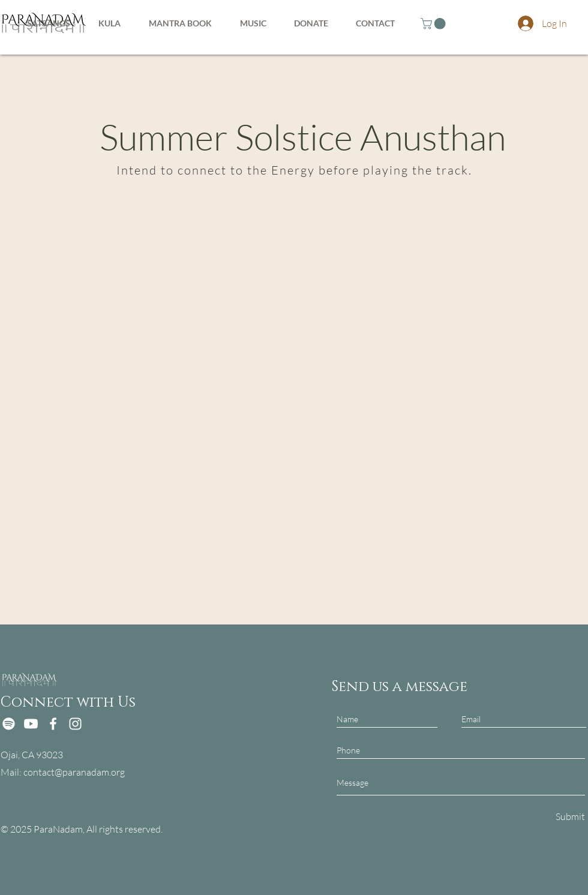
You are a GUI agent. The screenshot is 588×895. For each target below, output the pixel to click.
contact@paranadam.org (74, 772)
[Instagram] (75, 724)
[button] (434, 24)
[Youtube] (31, 724)
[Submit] (569, 816)
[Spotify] (9, 724)
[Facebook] (53, 724)
